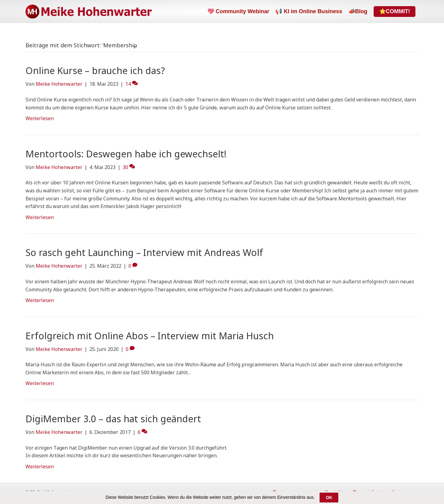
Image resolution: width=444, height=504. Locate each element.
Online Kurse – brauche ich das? (95, 71)
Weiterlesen (40, 118)
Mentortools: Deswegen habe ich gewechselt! (126, 154)
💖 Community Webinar (238, 11)
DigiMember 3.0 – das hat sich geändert (113, 419)
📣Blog (358, 11)
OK (329, 498)
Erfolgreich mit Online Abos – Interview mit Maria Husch (150, 336)
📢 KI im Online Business (309, 11)
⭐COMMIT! (395, 11)
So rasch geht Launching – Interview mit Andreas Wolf (144, 252)
